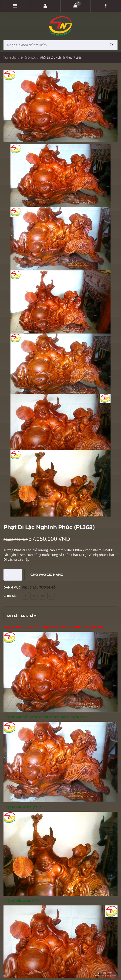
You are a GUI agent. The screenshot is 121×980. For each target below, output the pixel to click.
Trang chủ (10, 58)
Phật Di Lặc (28, 58)
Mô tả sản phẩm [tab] (22, 616)
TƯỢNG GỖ (48, 587)
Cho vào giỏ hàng (47, 574)
